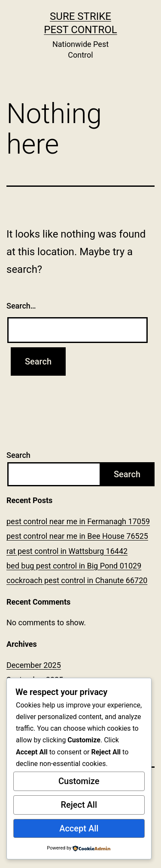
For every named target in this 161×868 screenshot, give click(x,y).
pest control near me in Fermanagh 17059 (78, 521)
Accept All (79, 828)
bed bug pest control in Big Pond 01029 (74, 566)
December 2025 (34, 665)
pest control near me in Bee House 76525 (77, 536)
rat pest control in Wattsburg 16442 (67, 551)
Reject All (79, 805)
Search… (21, 306)
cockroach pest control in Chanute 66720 (77, 580)
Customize (79, 781)
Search (18, 455)
